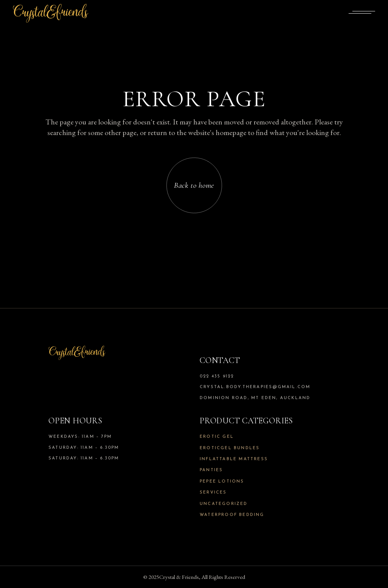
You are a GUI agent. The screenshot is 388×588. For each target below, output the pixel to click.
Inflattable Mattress (234, 459)
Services (213, 493)
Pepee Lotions (222, 482)
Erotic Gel (217, 437)
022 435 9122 (217, 377)
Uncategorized (224, 504)
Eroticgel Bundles (230, 448)
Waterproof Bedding (232, 515)
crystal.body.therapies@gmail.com (255, 387)
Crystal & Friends (179, 577)
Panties (211, 470)
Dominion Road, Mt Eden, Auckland (255, 398)
